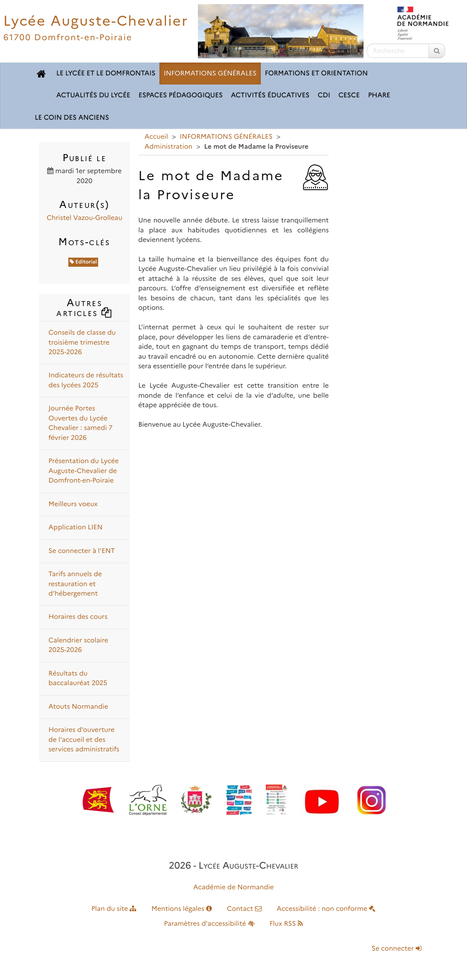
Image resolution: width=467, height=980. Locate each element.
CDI (324, 95)
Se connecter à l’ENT (82, 551)
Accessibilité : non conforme (326, 909)
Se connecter (397, 949)
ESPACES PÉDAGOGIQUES (181, 95)
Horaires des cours (78, 617)
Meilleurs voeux (73, 504)
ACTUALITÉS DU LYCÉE (93, 95)
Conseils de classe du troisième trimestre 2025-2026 (82, 343)
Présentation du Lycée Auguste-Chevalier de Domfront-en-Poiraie (84, 471)
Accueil (156, 137)
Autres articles (84, 308)
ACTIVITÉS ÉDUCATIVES (270, 95)
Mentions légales (182, 909)
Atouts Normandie (78, 707)
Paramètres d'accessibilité (209, 924)
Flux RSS (286, 924)
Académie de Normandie (234, 887)
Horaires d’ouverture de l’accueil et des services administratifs (84, 740)
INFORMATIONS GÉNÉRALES (210, 74)
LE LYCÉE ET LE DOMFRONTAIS (106, 74)
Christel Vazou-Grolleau (85, 218)
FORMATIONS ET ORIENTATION (317, 74)
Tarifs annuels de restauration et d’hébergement (75, 584)
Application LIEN (76, 527)
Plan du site (114, 909)
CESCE (349, 95)
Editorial (83, 262)
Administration (169, 147)
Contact (244, 909)
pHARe (379, 95)
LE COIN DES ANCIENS (72, 118)
